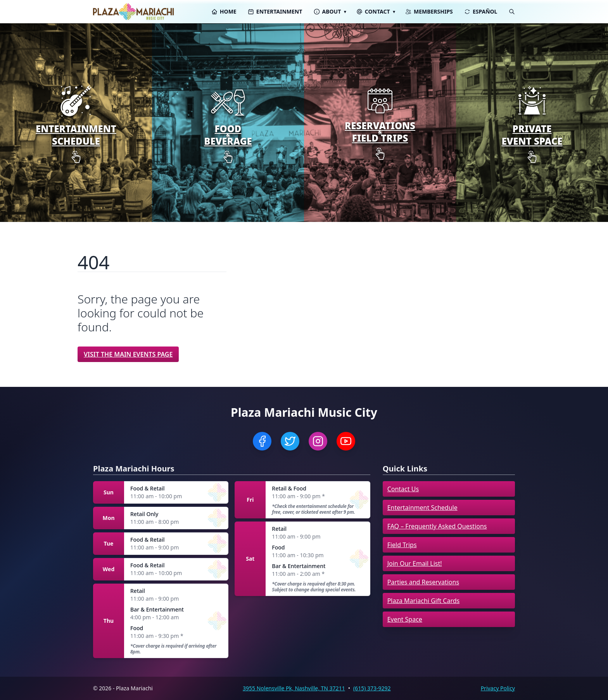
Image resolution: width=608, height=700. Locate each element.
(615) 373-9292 (372, 688)
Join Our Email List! (415, 563)
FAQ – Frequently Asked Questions (437, 526)
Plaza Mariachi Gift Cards (424, 601)
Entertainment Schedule (422, 508)
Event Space (405, 619)
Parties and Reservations (423, 582)
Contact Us (403, 489)
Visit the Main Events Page (128, 354)
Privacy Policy (498, 688)
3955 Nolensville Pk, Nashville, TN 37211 (294, 688)
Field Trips (402, 545)
